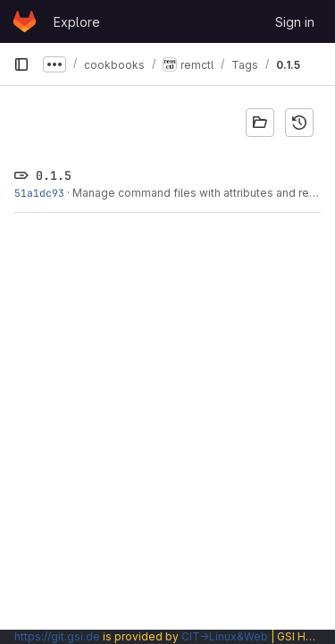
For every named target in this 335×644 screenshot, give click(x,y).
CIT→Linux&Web (225, 636)
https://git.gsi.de (57, 636)
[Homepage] (25, 21)
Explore (77, 22)
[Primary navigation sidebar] (21, 64)
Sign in (295, 22)
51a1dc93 (39, 193)
